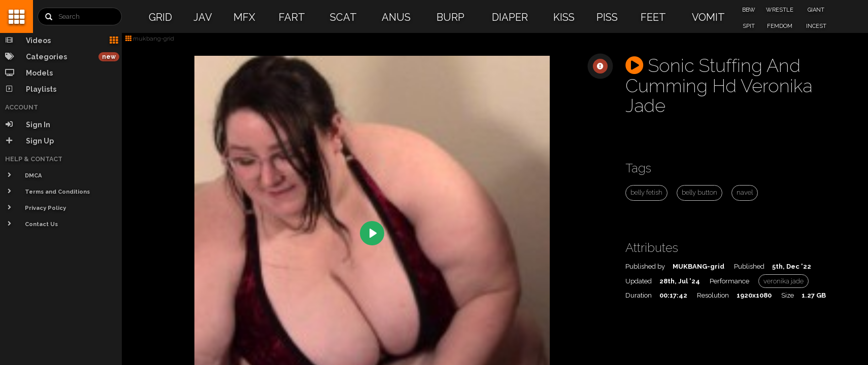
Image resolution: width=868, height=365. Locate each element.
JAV (203, 17)
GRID (160, 17)
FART (292, 17)
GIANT (816, 10)
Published (749, 266)
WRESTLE (780, 10)
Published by (645, 266)
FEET (653, 17)
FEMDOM (780, 26)
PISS (607, 17)
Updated (639, 281)
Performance (729, 281)
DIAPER (510, 17)
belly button (699, 192)
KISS (564, 17)
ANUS (396, 17)
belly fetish (646, 192)
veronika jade (783, 281)
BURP (450, 17)
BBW (749, 10)
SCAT (343, 17)
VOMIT (708, 17)
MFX (244, 17)
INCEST (816, 26)
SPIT (749, 26)
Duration (639, 295)
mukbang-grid (150, 39)
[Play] (372, 233)
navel (745, 192)
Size (788, 295)
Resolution (713, 295)
